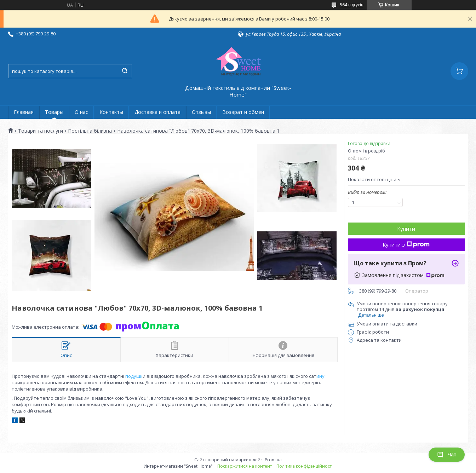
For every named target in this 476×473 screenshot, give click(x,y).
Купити (406, 229)
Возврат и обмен (243, 112)
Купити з (406, 244)
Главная (24, 112)
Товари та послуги (41, 131)
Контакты (111, 112)
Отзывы (201, 112)
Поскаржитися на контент (245, 466)
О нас (81, 112)
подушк (133, 376)
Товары (54, 112)
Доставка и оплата (157, 112)
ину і (322, 376)
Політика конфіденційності (305, 466)
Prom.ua (273, 460)
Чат (447, 455)
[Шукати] (125, 71)
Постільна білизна (90, 131)
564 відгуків (351, 5)
